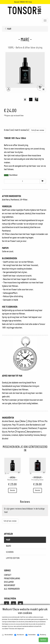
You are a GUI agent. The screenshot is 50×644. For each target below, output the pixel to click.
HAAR (8, 540)
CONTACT (8, 575)
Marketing (42, 635)
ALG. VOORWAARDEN (12, 589)
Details (12, 490)
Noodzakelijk (7, 635)
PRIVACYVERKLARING (12, 578)
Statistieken (31, 635)
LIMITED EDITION (13, 558)
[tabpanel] (25, 99)
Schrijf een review (38, 130)
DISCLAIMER (9, 582)
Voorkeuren (19, 635)
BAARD (9, 546)
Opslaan (43, 640)
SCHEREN (10, 552)
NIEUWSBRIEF (10, 585)
